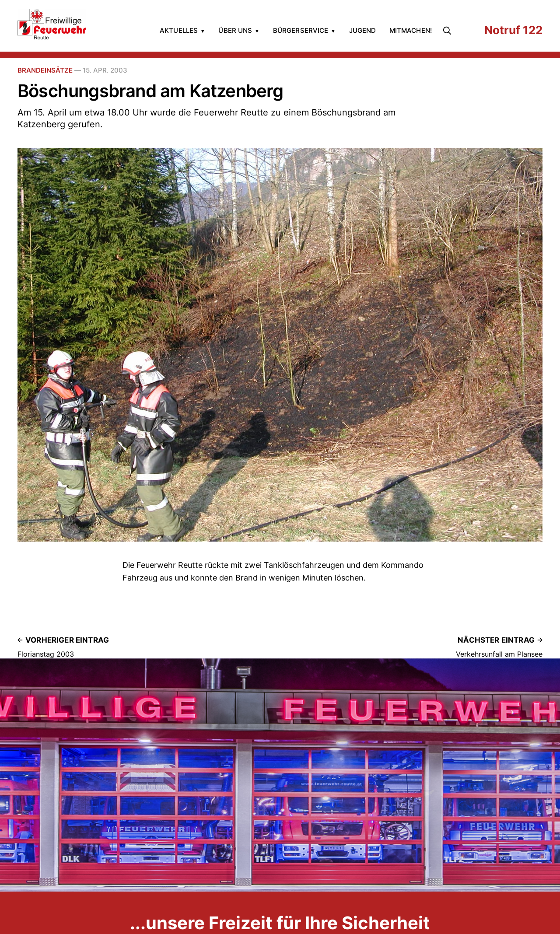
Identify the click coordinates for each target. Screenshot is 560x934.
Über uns (235, 30)
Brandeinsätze (45, 70)
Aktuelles (179, 30)
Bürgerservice (301, 30)
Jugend (363, 30)
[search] (449, 31)
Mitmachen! (411, 30)
